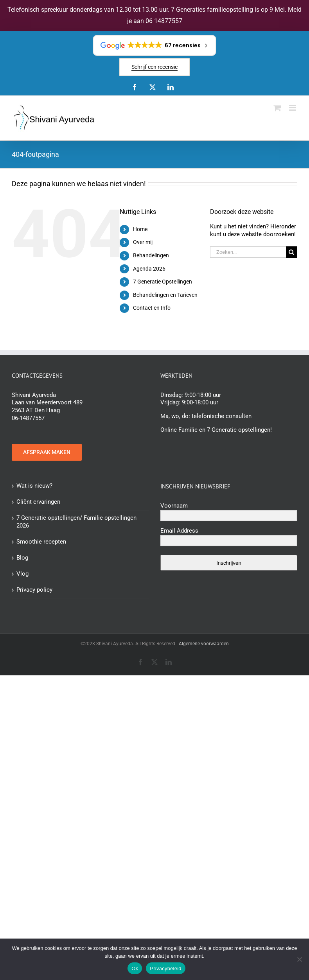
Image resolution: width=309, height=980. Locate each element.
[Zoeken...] (248, 252)
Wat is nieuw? (34, 486)
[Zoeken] (292, 252)
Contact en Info (152, 308)
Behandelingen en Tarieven (165, 295)
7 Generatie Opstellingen (163, 282)
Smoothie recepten (41, 542)
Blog (22, 558)
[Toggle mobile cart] (277, 108)
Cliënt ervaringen (38, 502)
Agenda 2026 (149, 269)
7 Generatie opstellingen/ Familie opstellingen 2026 (76, 522)
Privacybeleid (166, 968)
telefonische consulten (222, 416)
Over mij (143, 242)
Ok (135, 968)
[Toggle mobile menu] (293, 108)
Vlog (22, 574)
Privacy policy (34, 590)
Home (140, 229)
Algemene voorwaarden (204, 644)
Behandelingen (151, 255)
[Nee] (299, 959)
